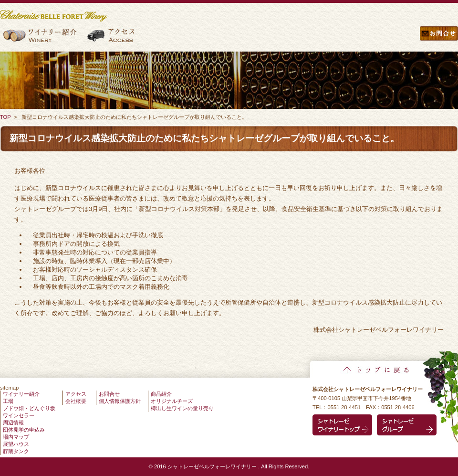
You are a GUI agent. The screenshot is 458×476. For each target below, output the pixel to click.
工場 (8, 401)
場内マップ (16, 437)
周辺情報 (13, 423)
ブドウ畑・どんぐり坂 (29, 408)
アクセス (112, 39)
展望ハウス (16, 444)
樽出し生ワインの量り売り (182, 408)
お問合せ (439, 39)
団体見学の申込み (24, 430)
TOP (5, 117)
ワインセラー (19, 415)
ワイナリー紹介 (41, 39)
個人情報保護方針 (120, 401)
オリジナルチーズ (172, 401)
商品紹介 (161, 394)
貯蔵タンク (16, 451)
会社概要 (76, 401)
